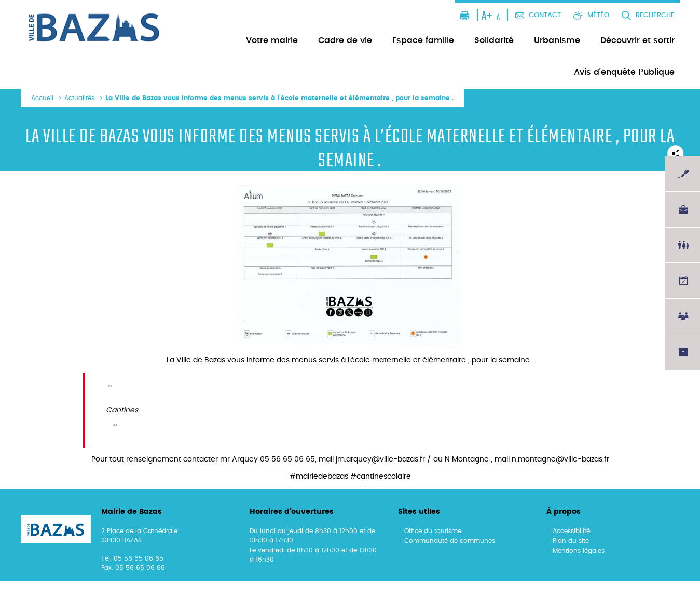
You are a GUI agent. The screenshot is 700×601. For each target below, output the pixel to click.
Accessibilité (571, 531)
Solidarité (494, 40)
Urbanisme (557, 40)
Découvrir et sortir (637, 40)
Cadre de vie (345, 40)
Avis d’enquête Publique (624, 72)
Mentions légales (579, 551)
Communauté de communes (450, 541)
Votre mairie (272, 40)
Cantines (122, 410)
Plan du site (571, 541)
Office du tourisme (433, 531)
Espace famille (423, 40)
